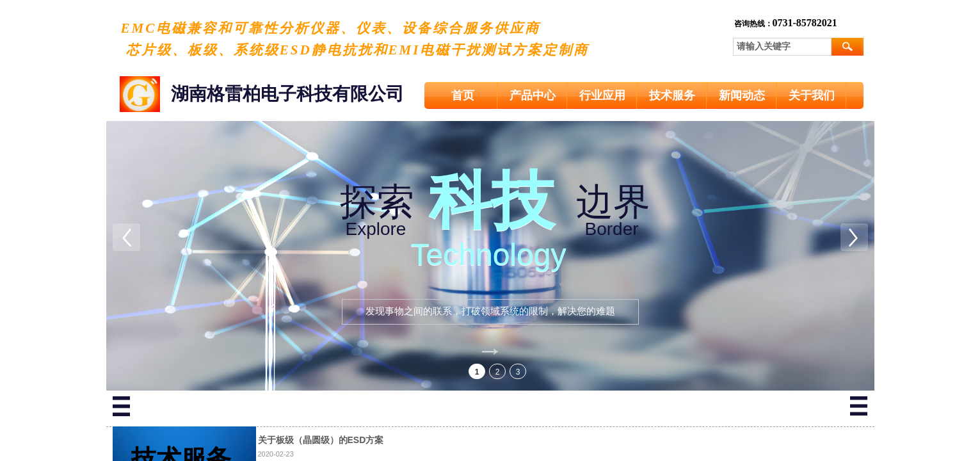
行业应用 (602, 95)
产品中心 (533, 95)
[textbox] (782, 47)
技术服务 (672, 95)
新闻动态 (742, 95)
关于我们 (812, 95)
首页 (463, 95)
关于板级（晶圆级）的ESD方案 (321, 440)
